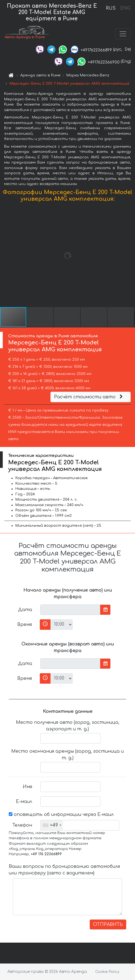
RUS (111, 8)
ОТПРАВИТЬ (108, 924)
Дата (25, 610)
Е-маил (24, 802)
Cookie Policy (107, 972)
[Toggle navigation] (123, 34)
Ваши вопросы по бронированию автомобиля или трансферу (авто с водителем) (64, 870)
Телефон (22, 825)
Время (25, 625)
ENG (125, 8)
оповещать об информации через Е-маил (61, 815)
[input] (70, 610)
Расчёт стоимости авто (89, 397)
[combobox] (52, 825)
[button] (130, 256)
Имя (27, 787)
